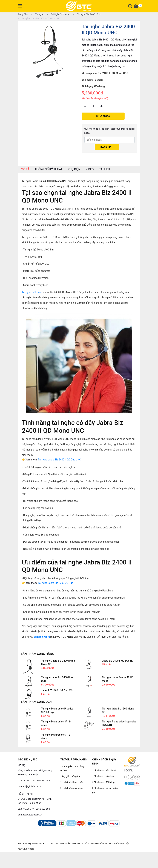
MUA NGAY (103, 116)
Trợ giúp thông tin (70, 776)
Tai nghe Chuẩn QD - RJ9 (87, 14)
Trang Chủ (23, 14)
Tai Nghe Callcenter (58, 14)
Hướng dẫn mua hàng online (72, 768)
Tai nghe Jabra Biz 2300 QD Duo (56, 583)
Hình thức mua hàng (72, 788)
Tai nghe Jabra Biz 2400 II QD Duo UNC (59, 460)
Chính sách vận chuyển (105, 770)
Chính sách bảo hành (104, 776)
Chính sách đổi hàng (104, 782)
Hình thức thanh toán (72, 782)
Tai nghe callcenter (32, 292)
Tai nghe (37, 14)
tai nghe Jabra (42, 637)
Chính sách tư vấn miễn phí (105, 790)
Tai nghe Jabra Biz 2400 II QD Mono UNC (39, 18)
